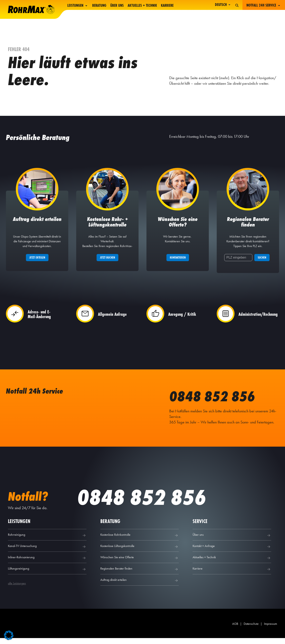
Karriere (167, 6)
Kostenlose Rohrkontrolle (140, 541)
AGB (235, 630)
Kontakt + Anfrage (232, 553)
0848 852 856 (219, 400)
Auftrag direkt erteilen (140, 586)
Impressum (271, 630)
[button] (9, 635)
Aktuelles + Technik (142, 6)
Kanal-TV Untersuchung (47, 553)
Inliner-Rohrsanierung (47, 564)
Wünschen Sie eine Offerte (140, 564)
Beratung (99, 6)
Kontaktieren (178, 262)
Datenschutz (251, 630)
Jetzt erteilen (37, 262)
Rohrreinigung (47, 541)
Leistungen (78, 6)
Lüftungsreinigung (47, 575)
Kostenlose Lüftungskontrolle (140, 553)
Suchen (262, 262)
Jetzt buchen (107, 262)
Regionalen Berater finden (140, 575)
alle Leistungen (17, 589)
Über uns (117, 6)
